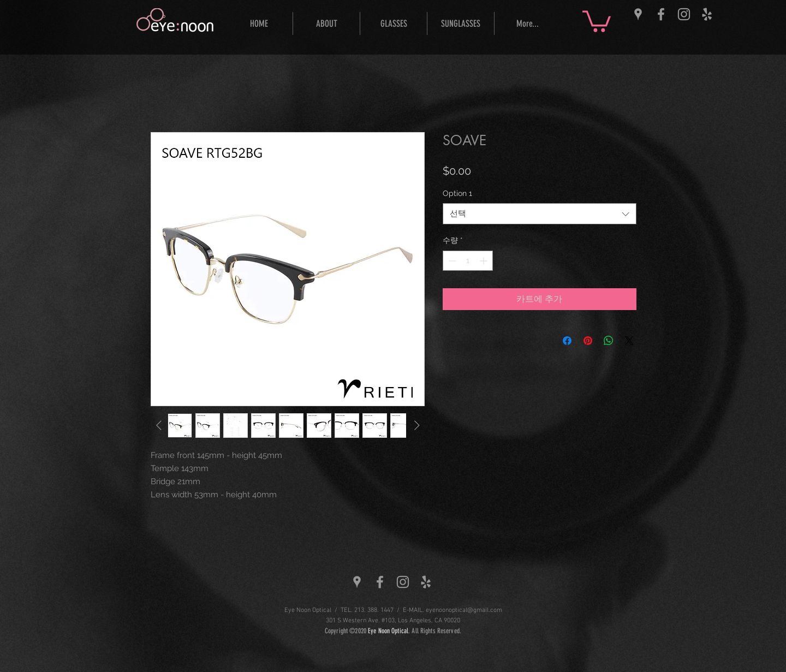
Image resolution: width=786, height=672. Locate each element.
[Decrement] (451, 261)
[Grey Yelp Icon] (707, 14)
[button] (597, 20)
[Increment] (484, 261)
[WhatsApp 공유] (609, 341)
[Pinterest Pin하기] (588, 341)
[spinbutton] (468, 261)
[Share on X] (629, 341)
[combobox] (540, 214)
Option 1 (457, 193)
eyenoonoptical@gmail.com (464, 610)
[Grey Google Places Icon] (638, 14)
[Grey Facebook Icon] (661, 14)
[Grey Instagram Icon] (684, 14)
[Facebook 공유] (567, 341)
